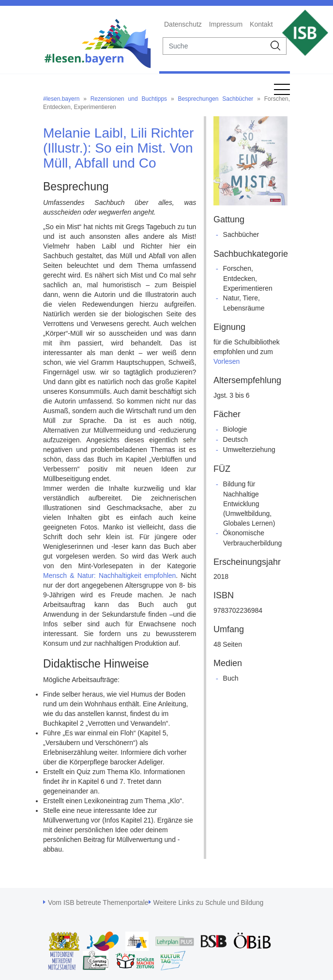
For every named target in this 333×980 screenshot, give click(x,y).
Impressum (226, 24)
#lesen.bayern (61, 99)
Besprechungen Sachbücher (215, 99)
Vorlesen (227, 361)
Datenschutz (183, 24)
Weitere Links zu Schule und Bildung (209, 902)
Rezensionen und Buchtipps (129, 99)
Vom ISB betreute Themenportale (98, 902)
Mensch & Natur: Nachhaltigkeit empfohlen (109, 576)
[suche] (214, 46)
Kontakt (261, 24)
